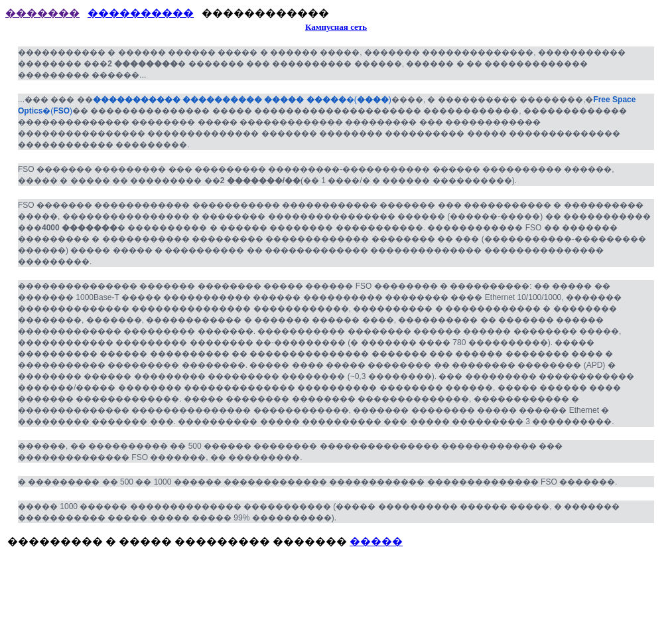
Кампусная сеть (336, 27)
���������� (141, 13)
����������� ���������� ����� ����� (220, 100)
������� (42, 13)
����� (376, 541)
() (369, 100)
